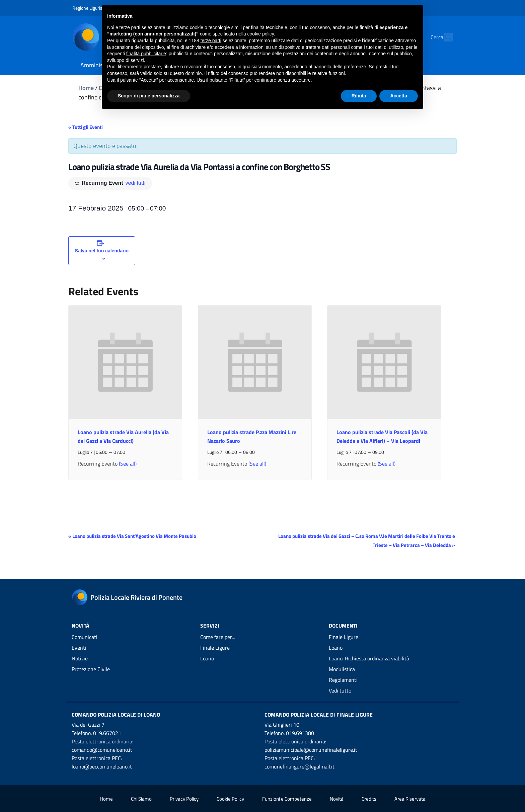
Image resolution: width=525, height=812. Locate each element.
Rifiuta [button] (359, 96)
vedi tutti (136, 183)
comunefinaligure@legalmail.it (299, 766)
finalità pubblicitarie (146, 54)
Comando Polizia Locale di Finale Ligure (319, 715)
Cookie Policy (230, 799)
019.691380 (300, 733)
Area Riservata (410, 799)
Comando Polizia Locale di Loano (116, 715)
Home (86, 88)
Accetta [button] (399, 96)
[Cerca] (445, 37)
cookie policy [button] (261, 34)
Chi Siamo (141, 799)
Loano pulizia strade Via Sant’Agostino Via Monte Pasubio (132, 536)
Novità (337, 799)
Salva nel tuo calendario (102, 251)
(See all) (128, 464)
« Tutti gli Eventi (86, 127)
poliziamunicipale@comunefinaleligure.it (311, 750)
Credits (369, 799)
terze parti (211, 40)
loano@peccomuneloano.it (102, 766)
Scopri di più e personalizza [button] (149, 96)
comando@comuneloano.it (102, 750)
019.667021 (107, 733)
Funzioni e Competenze (287, 799)
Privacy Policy (184, 799)
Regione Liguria (87, 8)
